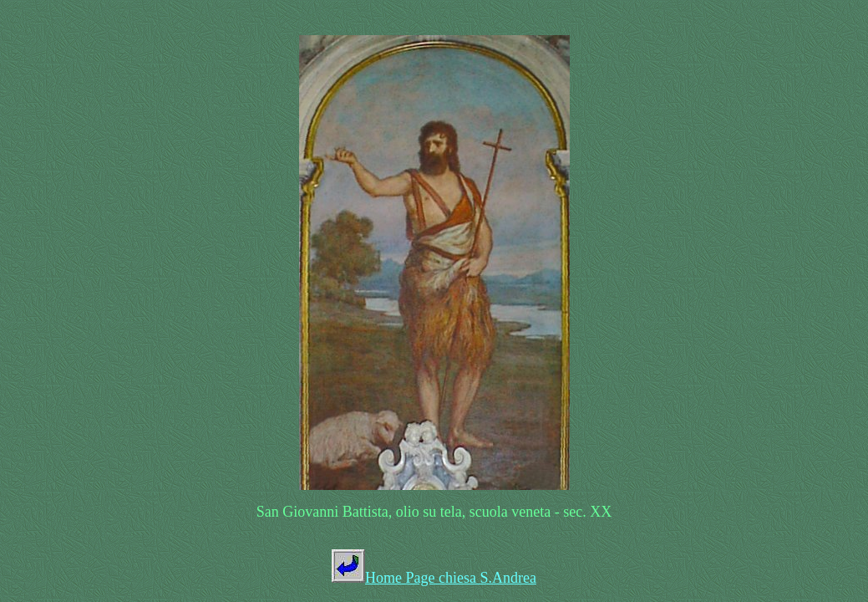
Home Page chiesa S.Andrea (451, 578)
